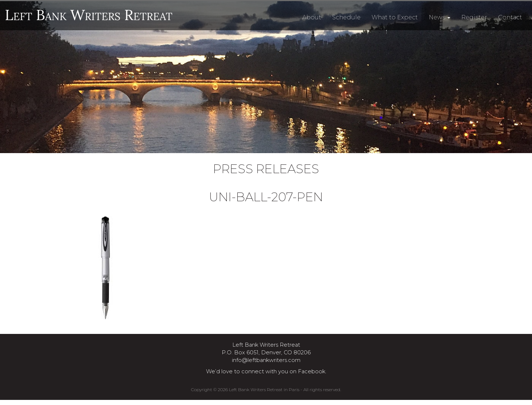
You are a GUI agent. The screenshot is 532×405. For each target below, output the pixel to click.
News (440, 17)
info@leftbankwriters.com (266, 360)
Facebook (312, 371)
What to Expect (395, 17)
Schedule (346, 17)
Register (474, 17)
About (312, 17)
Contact (510, 17)
